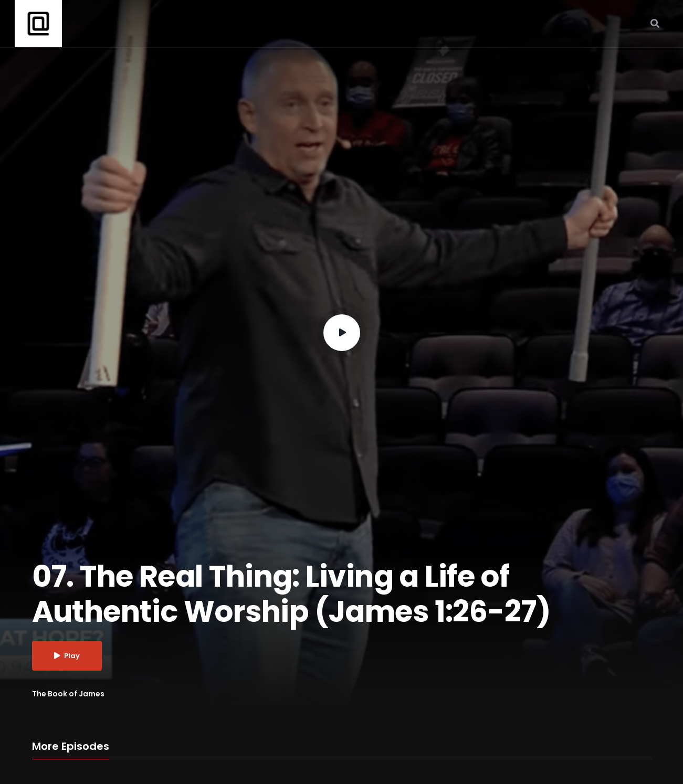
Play (67, 656)
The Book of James (68, 694)
